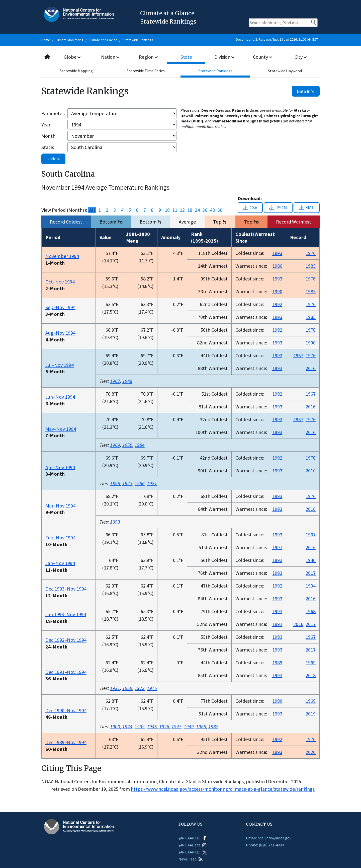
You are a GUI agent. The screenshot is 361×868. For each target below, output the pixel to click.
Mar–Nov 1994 (60, 506)
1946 (164, 726)
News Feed (191, 859)
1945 (152, 726)
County (262, 57)
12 (182, 210)
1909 (115, 445)
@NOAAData (193, 845)
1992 (277, 304)
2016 (311, 368)
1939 (140, 726)
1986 (277, 266)
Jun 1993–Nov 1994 (66, 614)
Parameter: (53, 113)
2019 (311, 714)
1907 (115, 381)
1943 (127, 483)
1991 (277, 547)
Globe (72, 57)
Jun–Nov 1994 (60, 397)
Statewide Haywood (285, 71)
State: (48, 147)
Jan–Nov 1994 (60, 563)
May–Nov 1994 (61, 429)
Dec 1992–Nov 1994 (66, 640)
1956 (140, 483)
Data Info (306, 91)
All (92, 210)
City (301, 57)
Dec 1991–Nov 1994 (66, 672)
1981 (152, 483)
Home (46, 40)
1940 (311, 560)
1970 (311, 739)
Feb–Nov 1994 (60, 537)
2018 (311, 675)
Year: (47, 125)
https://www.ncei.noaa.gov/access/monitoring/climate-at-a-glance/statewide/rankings (223, 789)
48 (212, 210)
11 (175, 210)
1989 (277, 662)
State (187, 57)
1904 (311, 586)
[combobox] (180, 57)
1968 (311, 611)
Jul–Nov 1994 (60, 365)
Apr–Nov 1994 (60, 467)
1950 (127, 445)
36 (205, 210)
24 (197, 210)
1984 (140, 445)
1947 (176, 726)
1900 (311, 343)
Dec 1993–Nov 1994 (66, 589)
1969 (311, 662)
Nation (110, 57)
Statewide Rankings (138, 40)
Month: (49, 136)
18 (190, 210)
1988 (213, 726)
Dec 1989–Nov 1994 (66, 742)
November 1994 (62, 256)
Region (148, 57)
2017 (311, 573)
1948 (127, 381)
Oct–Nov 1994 (60, 282)
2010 (311, 471)
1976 (311, 253)
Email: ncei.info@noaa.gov (269, 838)
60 (220, 210)
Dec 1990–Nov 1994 (66, 710)
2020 (311, 752)
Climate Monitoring (69, 40)
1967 (298, 355)
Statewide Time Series (146, 71)
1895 (115, 483)
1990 (277, 291)
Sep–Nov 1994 (60, 307)
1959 (127, 688)
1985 (311, 266)
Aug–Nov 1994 (60, 333)
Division (224, 57)
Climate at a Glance (103, 40)
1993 (277, 253)
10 (167, 210)
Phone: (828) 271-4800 (265, 845)
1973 (140, 688)
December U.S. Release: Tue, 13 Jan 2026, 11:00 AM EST (277, 39)
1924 (127, 726)
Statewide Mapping (76, 71)
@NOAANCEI (193, 838)
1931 (115, 688)
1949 (189, 726)
